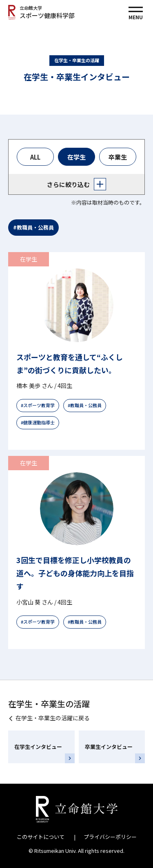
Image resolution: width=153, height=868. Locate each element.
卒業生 (118, 157)
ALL (35, 157)
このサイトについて (41, 837)
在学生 (76, 157)
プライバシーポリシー (110, 837)
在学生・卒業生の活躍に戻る (53, 718)
